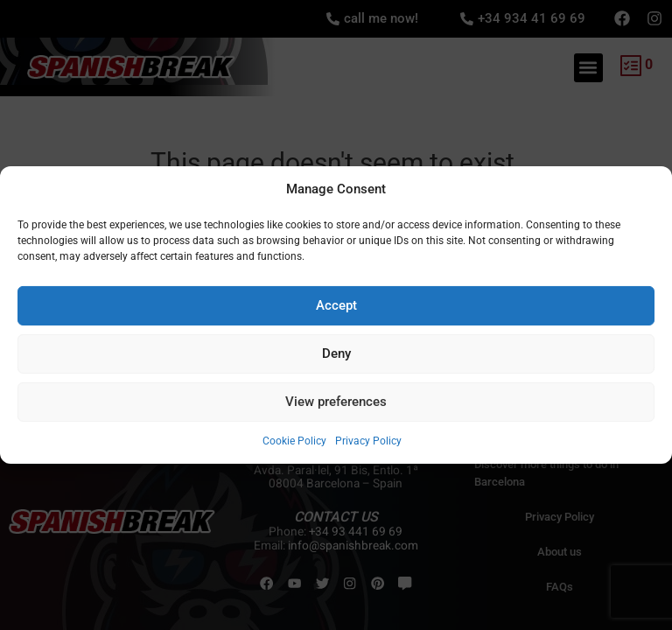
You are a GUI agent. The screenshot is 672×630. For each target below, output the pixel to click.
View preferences (336, 402)
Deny (336, 353)
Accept (336, 305)
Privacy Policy (368, 441)
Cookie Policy (294, 441)
